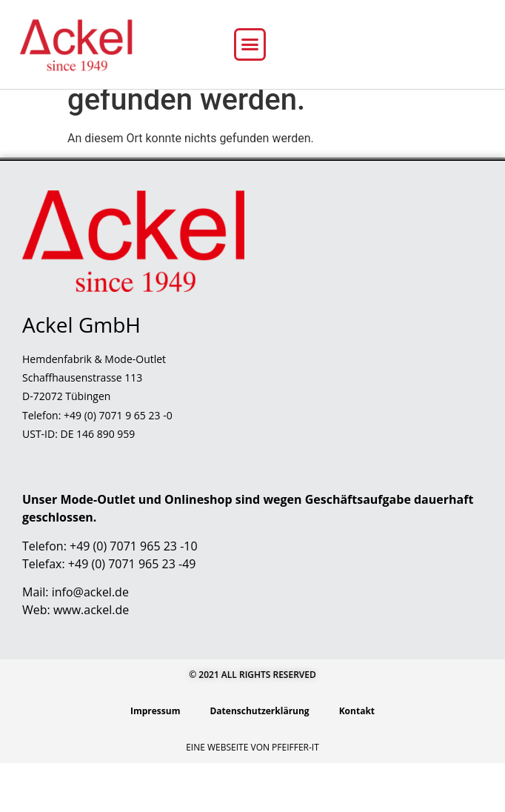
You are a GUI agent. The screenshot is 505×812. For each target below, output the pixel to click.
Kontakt (357, 760)
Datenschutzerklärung (259, 760)
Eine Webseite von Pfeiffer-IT (252, 796)
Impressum (155, 760)
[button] (250, 44)
